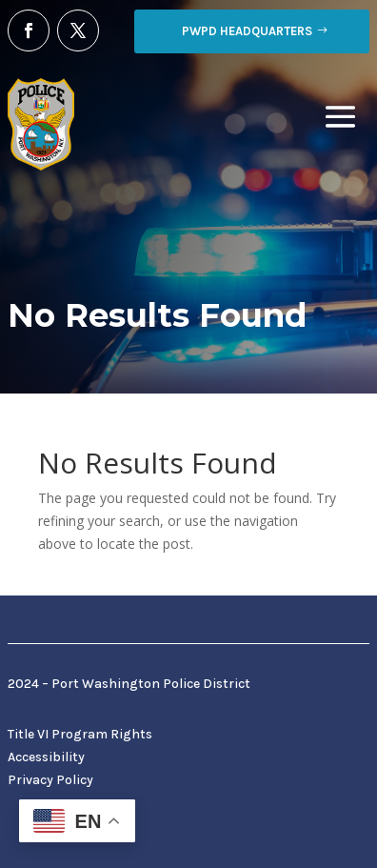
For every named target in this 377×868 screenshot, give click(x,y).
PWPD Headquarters (247, 31)
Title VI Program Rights (80, 734)
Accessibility (46, 757)
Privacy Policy (50, 780)
